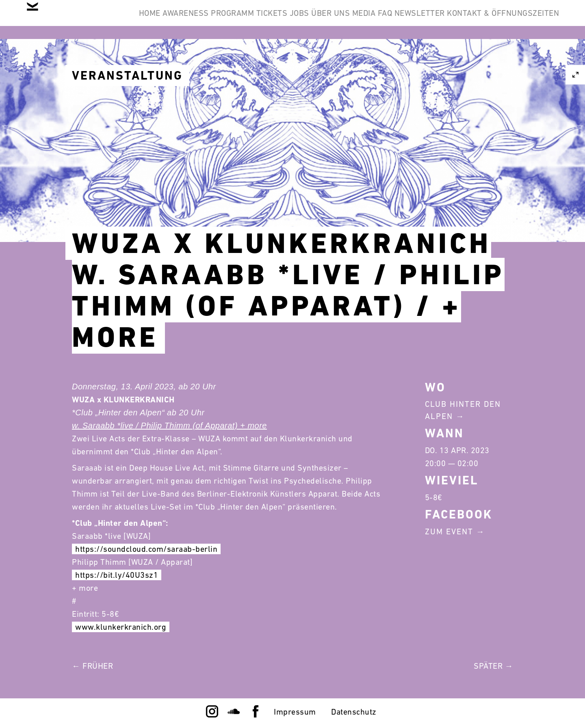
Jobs (355, 19)
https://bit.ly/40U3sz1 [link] (117, 575)
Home (153, 19)
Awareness (203, 19)
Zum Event (449, 531)
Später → (493, 666)
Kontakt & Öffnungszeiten (496, 58)
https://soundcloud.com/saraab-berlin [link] (146, 549)
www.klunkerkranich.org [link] (121, 627)
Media (446, 19)
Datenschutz (354, 712)
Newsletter (527, 19)
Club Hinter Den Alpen (463, 410)
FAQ (480, 19)
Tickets (315, 19)
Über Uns (400, 19)
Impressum (295, 712)
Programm (262, 19)
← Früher (92, 666)
